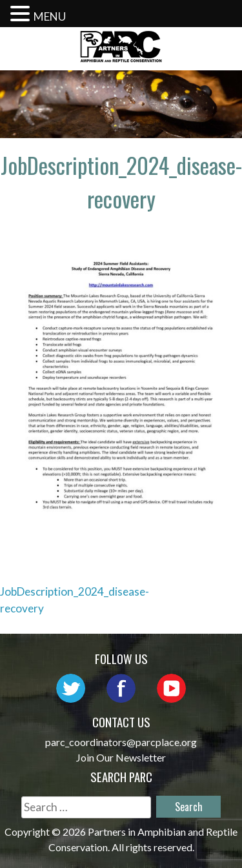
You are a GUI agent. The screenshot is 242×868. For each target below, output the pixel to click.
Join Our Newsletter (121, 757)
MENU (50, 16)
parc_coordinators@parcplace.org (121, 742)
